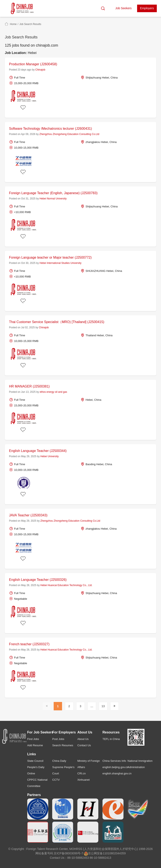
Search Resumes (63, 745)
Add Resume (35, 745)
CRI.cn (82, 773)
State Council (35, 761)
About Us (83, 739)
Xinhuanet (84, 780)
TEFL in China (111, 739)
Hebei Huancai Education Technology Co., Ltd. (66, 585)
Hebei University (49, 456)
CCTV (56, 780)
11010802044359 (114, 853)
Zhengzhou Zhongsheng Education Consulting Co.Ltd (69, 134)
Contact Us (84, 745)
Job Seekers (123, 8)
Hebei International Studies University (60, 263)
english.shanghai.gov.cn (117, 773)
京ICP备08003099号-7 (68, 853)
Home (13, 24)
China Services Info (114, 761)
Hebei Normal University (53, 199)
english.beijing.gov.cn (115, 767)
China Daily (59, 761)
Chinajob (40, 70)
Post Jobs (58, 739)
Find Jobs (33, 739)
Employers (147, 8)
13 (103, 706)
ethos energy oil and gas (53, 392)
